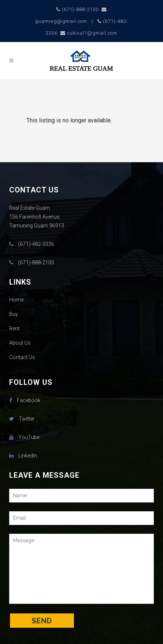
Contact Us (22, 357)
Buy (14, 314)
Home (16, 300)
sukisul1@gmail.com (92, 33)
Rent (14, 328)
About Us (20, 343)
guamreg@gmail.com (61, 21)
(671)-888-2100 (80, 9)
